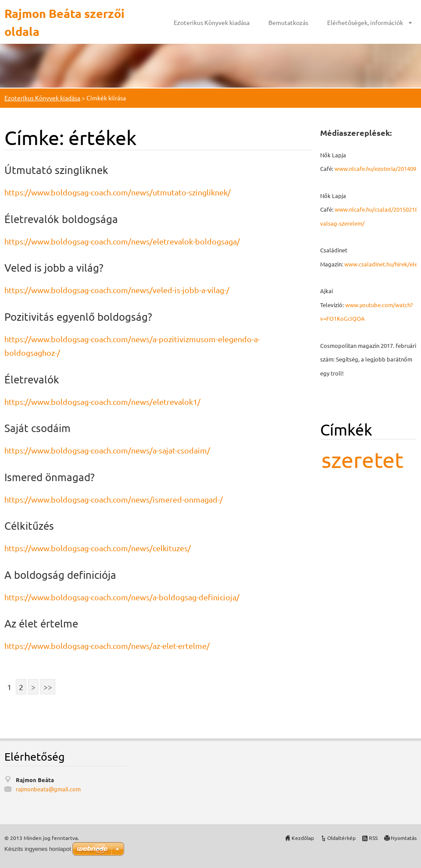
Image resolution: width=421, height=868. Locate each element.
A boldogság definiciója (60, 575)
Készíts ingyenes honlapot (38, 849)
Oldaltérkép (341, 838)
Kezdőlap (303, 838)
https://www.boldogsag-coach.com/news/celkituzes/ (98, 548)
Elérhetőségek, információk (365, 22)
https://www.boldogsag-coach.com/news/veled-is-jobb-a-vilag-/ (117, 290)
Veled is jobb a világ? (54, 267)
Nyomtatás (404, 838)
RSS (373, 838)
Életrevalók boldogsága (61, 219)
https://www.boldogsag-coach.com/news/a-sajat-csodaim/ (107, 450)
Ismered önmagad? (50, 477)
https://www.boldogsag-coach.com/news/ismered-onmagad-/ (114, 499)
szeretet (362, 459)
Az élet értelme (41, 623)
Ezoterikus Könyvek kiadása (212, 22)
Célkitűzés (29, 526)
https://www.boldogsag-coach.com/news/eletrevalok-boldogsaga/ (122, 241)
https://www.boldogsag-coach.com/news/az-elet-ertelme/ (107, 646)
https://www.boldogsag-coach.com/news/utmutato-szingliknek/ (118, 192)
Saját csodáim (37, 428)
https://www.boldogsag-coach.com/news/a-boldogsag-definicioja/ (122, 597)
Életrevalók (32, 379)
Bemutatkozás (288, 22)
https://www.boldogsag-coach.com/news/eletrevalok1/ (102, 402)
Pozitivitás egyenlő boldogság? (78, 317)
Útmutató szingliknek (56, 170)
